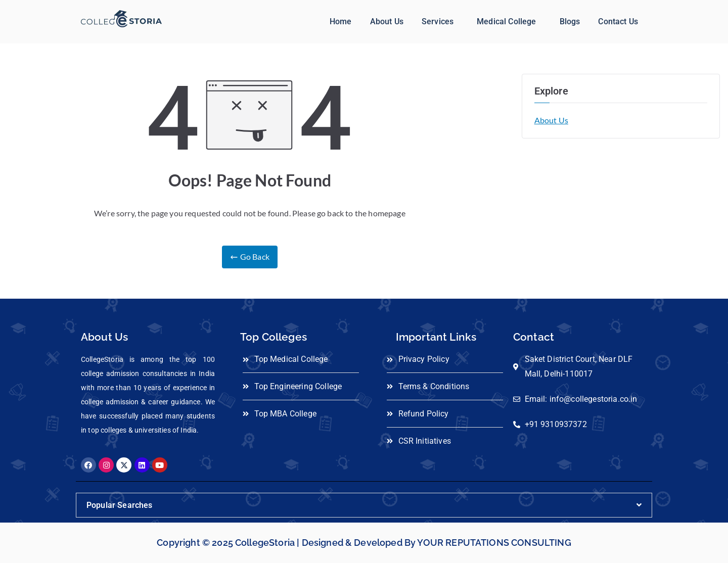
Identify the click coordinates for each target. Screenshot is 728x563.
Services (438, 21)
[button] (440, 22)
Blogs (570, 21)
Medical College (506, 21)
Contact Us (618, 21)
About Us (387, 21)
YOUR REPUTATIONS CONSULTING (494, 543)
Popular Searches (120, 505)
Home (341, 21)
